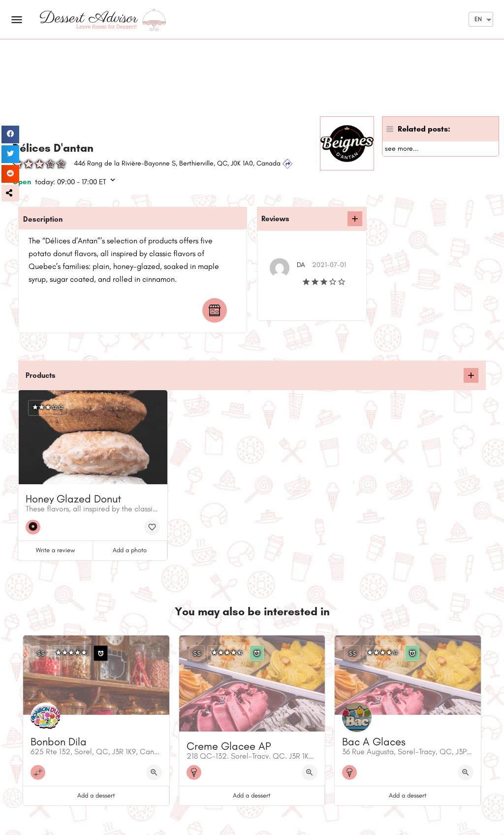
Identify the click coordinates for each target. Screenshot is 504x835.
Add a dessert (96, 795)
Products (41, 375)
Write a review (55, 550)
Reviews (275, 219)
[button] (10, 193)
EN (478, 19)
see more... (402, 149)
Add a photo (130, 550)
